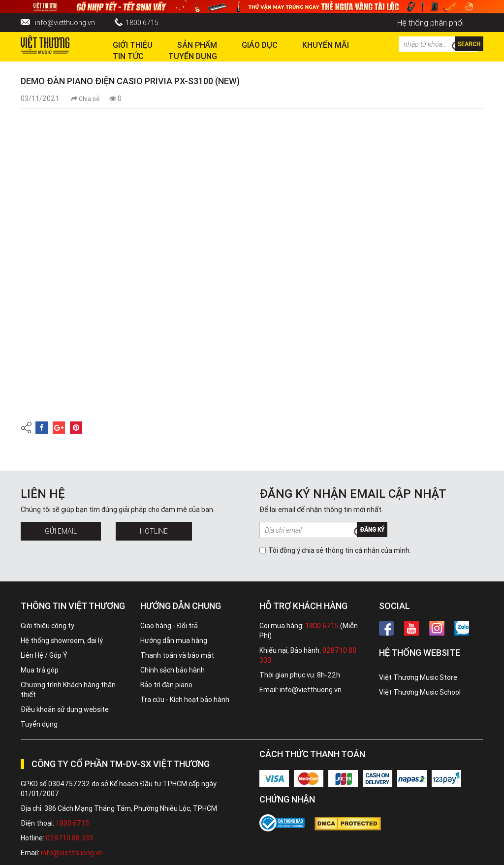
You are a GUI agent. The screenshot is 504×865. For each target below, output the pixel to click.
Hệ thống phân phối (430, 23)
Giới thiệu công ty (47, 626)
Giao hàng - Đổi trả (169, 626)
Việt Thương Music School (420, 692)
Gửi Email (61, 531)
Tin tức (128, 56)
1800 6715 (142, 23)
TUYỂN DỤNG (193, 56)
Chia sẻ (85, 99)
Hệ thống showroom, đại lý (62, 641)
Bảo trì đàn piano (166, 685)
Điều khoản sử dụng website (65, 709)
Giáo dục (260, 45)
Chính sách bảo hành (173, 670)
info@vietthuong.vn (65, 23)
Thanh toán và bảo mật (177, 655)
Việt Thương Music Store (418, 677)
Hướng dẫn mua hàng (174, 641)
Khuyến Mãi (326, 45)
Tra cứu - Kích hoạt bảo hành (185, 700)
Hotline (154, 531)
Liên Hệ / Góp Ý (44, 655)
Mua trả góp (40, 670)
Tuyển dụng (39, 724)
